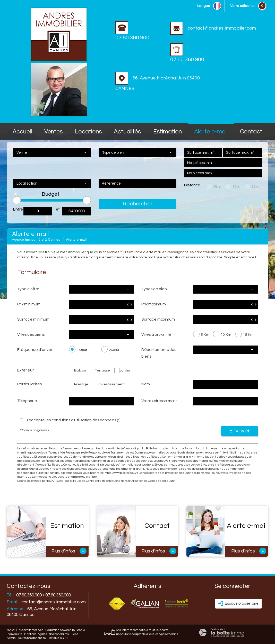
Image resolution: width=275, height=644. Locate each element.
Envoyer (239, 431)
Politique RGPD (58, 638)
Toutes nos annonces (32, 638)
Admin (11, 638)
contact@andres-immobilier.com (213, 28)
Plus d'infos (69, 551)
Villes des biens (31, 334)
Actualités (127, 132)
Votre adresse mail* (159, 401)
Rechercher (137, 204)
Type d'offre (28, 289)
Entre (18, 209)
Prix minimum (29, 304)
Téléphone (27, 401)
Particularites (29, 384)
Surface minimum (33, 319)
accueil (22, 132)
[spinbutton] (101, 304)
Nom (146, 384)
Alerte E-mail (211, 132)
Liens (74, 634)
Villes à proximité (156, 334)
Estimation (167, 132)
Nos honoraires (59, 634)
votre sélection (243, 6)
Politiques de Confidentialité (87, 481)
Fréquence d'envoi (35, 350)
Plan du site (14, 634)
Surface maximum (158, 319)
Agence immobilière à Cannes (36, 240)
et (58, 209)
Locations (88, 132)
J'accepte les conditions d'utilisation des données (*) (73, 420)
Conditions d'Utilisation (128, 481)
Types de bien (154, 289)
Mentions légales (36, 634)
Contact (251, 132)
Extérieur (25, 370)
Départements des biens (159, 353)
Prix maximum (154, 304)
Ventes (53, 132)
